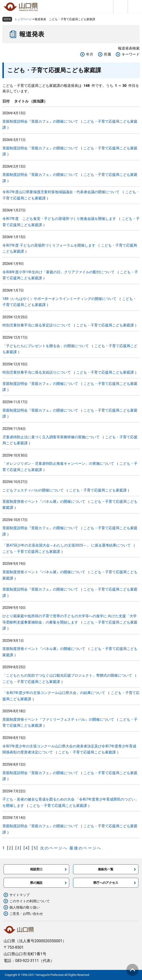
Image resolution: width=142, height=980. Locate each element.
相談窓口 (36, 869)
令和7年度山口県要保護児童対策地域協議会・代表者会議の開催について (61, 192)
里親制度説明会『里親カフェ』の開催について (40, 121)
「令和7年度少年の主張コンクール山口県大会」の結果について (54, 693)
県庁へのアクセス (106, 883)
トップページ (23, 19)
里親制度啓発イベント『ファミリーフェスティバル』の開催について (58, 719)
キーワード (131, 54)
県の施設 (36, 883)
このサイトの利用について (30, 901)
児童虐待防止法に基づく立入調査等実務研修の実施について (51, 437)
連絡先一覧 (106, 869)
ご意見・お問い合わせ (26, 914)
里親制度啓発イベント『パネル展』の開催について (44, 502)
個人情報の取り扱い (25, 907)
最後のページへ (86, 848)
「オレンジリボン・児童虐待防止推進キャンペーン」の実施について (58, 464)
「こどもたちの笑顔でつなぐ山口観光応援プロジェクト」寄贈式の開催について (67, 675)
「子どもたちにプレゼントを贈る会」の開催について (46, 346)
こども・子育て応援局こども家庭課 (105, 325)
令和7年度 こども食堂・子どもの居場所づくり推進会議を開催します (59, 219)
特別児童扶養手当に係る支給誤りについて (37, 372)
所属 (107, 54)
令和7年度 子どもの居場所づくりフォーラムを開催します (49, 245)
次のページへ (54, 848)
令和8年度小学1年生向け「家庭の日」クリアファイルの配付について (59, 272)
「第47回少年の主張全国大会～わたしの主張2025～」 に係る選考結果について (67, 545)
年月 (90, 54)
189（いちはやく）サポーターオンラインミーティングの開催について (59, 299)
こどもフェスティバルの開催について (33, 490)
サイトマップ (19, 895)
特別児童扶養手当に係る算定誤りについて (37, 325)
